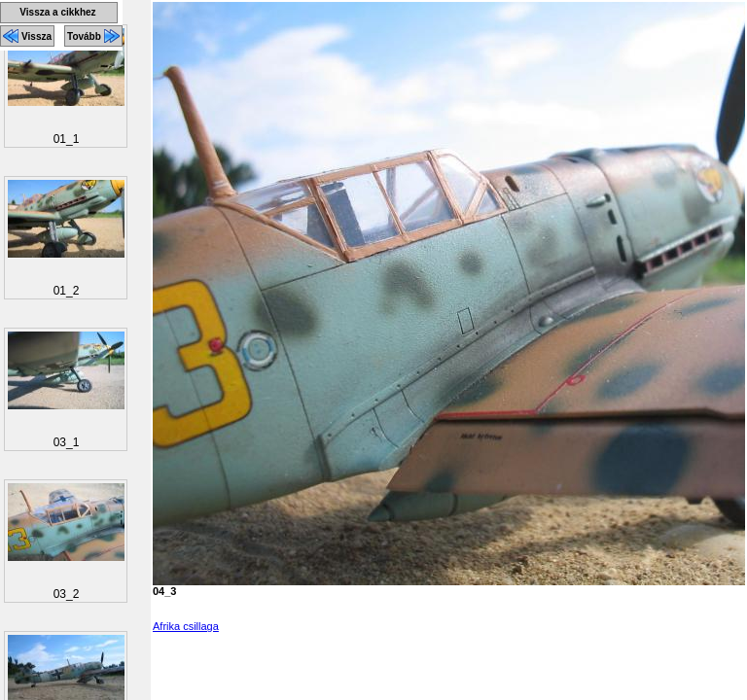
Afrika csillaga (186, 626)
